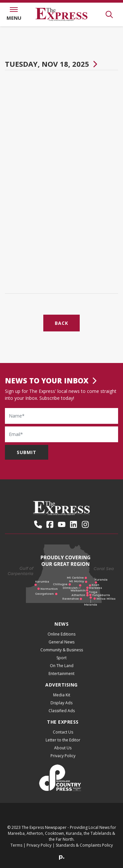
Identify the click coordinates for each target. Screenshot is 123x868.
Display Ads (61, 703)
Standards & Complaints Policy (84, 845)
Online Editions (61, 634)
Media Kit (62, 695)
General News (61, 642)
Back (61, 323)
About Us (63, 748)
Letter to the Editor (63, 740)
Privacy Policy (63, 756)
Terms (16, 845)
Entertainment (61, 674)
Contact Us (63, 732)
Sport (61, 658)
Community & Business (62, 650)
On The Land (62, 666)
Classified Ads (62, 711)
